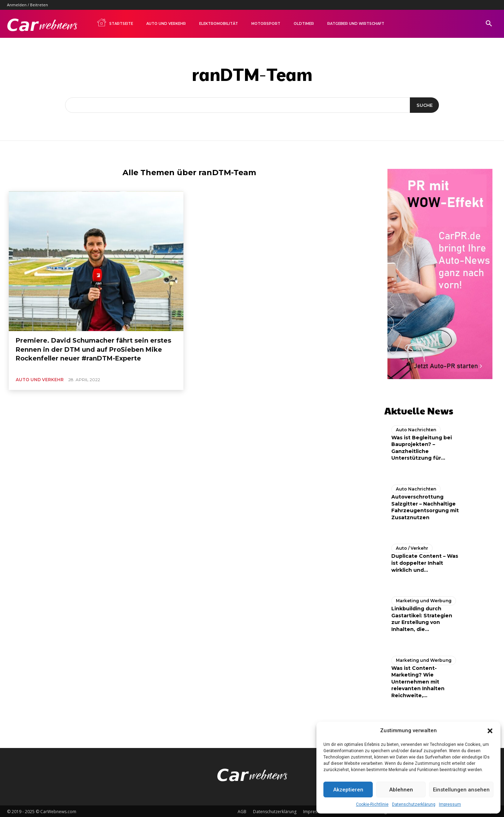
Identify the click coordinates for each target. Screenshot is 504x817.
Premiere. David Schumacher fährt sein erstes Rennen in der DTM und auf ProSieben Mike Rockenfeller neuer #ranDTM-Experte (93, 349)
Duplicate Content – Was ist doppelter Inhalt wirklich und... (425, 562)
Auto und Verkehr (166, 24)
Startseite (115, 22)
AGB (242, 811)
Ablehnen (401, 790)
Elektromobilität (219, 24)
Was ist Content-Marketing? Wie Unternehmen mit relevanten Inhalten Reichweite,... (418, 680)
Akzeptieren (348, 790)
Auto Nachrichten (416, 428)
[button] (490, 731)
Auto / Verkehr (412, 547)
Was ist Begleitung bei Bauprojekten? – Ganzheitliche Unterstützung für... (422, 447)
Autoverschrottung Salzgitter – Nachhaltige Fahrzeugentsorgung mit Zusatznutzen (425, 506)
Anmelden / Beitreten (27, 5)
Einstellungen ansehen (461, 790)
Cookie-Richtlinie (372, 804)
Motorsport (266, 24)
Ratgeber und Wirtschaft (356, 24)
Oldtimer (304, 24)
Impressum (450, 804)
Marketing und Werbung (424, 599)
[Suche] (424, 105)
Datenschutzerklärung (414, 804)
